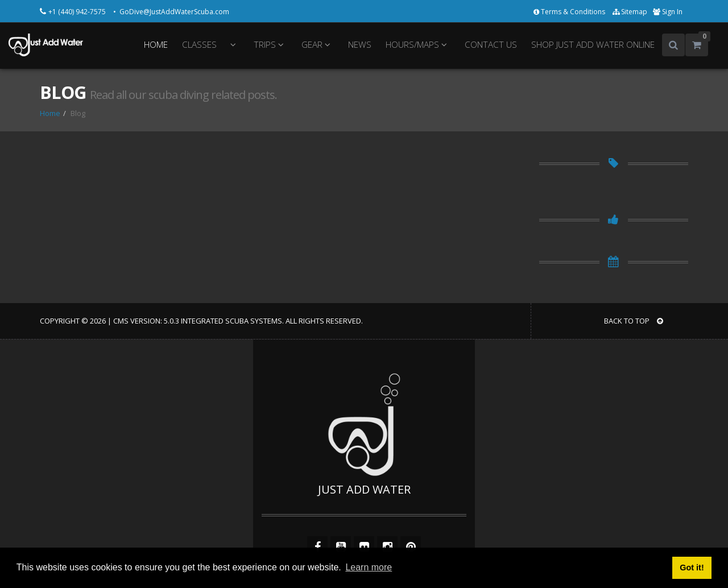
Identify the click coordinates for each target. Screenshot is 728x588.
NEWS (360, 45)
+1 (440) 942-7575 (78, 12)
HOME (156, 45)
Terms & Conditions (570, 12)
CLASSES (199, 45)
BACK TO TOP (634, 321)
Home (50, 113)
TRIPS (270, 45)
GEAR (318, 45)
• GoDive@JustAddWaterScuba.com (171, 12)
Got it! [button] (692, 568)
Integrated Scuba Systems (231, 321)
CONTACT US (491, 45)
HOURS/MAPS (418, 45)
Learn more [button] (369, 567)
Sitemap (630, 12)
